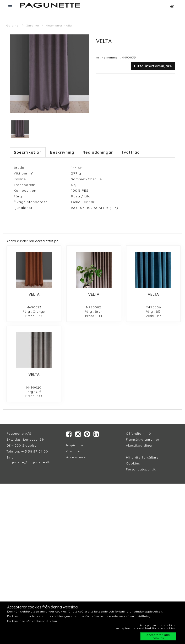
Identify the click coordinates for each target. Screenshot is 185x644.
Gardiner (13, 25)
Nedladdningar (98, 152)
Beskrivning (62, 152)
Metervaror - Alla (59, 25)
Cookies (133, 463)
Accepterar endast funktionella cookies (146, 628)
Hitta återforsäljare (142, 457)
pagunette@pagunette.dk (28, 462)
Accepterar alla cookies (158, 636)
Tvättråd (131, 152)
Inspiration (75, 445)
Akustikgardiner (139, 445)
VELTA (34, 294)
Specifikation (28, 152)
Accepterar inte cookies (158, 625)
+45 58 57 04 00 (34, 451)
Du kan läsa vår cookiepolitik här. (33, 621)
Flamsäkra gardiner (143, 439)
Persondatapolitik (141, 469)
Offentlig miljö (139, 433)
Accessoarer (77, 457)
